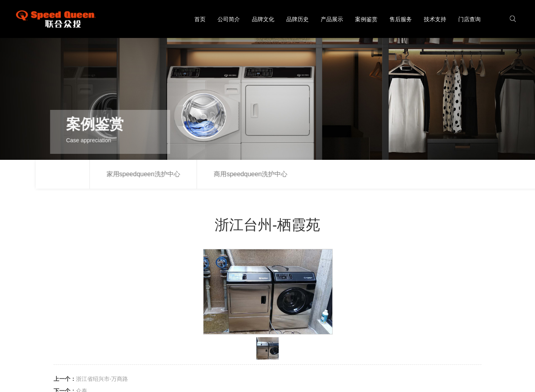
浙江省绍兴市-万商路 (102, 379)
